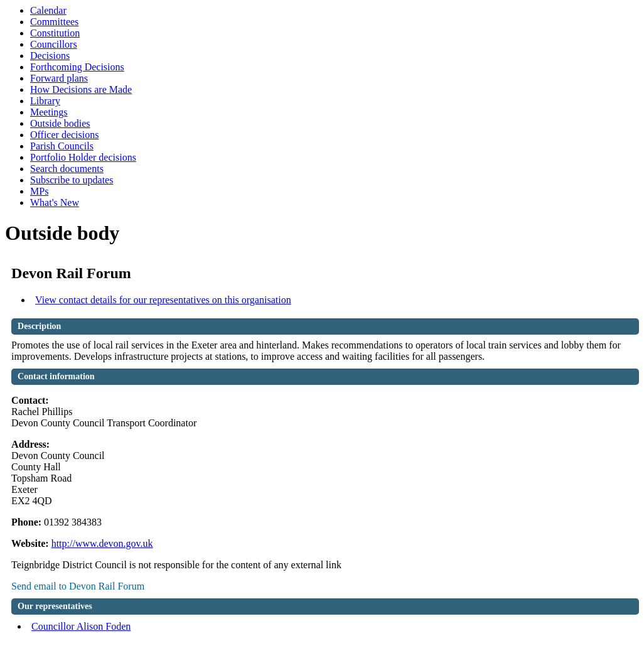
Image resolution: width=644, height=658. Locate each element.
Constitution (55, 33)
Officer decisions (64, 135)
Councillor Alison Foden (81, 626)
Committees (54, 22)
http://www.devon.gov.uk (102, 543)
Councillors (54, 44)
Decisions (50, 56)
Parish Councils (62, 146)
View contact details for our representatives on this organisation (163, 300)
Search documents (67, 169)
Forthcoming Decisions (77, 67)
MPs (39, 191)
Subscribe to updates (72, 180)
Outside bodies (60, 123)
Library (45, 101)
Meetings (49, 112)
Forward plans (59, 78)
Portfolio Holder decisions (83, 157)
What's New (55, 202)
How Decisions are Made (81, 89)
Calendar (48, 10)
